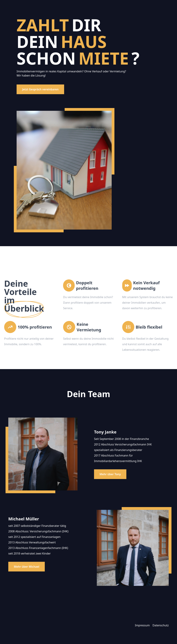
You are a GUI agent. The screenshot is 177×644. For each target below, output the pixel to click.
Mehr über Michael (27, 567)
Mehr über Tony (110, 474)
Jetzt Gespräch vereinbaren (40, 89)
